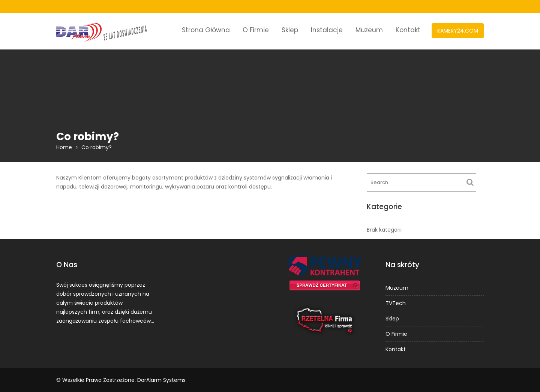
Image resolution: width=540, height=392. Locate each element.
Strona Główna (206, 30)
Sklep (290, 30)
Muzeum (369, 30)
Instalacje (327, 30)
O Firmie (256, 30)
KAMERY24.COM (458, 31)
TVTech (396, 303)
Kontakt (408, 30)
